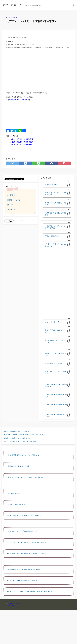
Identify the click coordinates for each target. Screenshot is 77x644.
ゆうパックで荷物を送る (53, 322)
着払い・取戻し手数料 (52, 236)
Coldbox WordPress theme (12, 606)
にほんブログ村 (14, 221)
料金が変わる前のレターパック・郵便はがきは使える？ (26, 477)
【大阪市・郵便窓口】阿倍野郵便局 (21, 142)
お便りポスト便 (13, 603)
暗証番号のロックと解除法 (54, 363)
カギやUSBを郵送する (15, 493)
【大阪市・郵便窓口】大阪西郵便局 (21, 139)
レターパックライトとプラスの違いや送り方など (24, 531)
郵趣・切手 (10, 205)
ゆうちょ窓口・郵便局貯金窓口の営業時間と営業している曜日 (23, 435)
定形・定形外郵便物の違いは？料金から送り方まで (24, 455)
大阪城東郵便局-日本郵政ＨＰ (19, 100)
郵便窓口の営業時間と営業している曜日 (16, 431)
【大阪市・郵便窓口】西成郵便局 (20, 145)
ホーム (8, 17)
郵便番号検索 (11, 195)
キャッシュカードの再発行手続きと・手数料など (24, 580)
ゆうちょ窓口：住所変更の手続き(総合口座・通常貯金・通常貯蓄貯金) (30, 591)
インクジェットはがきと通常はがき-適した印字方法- (25, 515)
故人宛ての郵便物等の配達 (17, 504)
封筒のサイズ (11, 210)
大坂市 (15, 17)
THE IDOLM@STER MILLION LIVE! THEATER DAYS (20, 441)
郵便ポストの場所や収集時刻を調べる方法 (17, 438)
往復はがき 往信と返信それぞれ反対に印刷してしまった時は (28, 553)
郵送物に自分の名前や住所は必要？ (19, 466)
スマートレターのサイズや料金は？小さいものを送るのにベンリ (28, 542)
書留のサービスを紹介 (52, 185)
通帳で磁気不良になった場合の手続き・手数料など (24, 569)
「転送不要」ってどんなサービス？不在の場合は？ (55, 227)
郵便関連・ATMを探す (13, 200)
